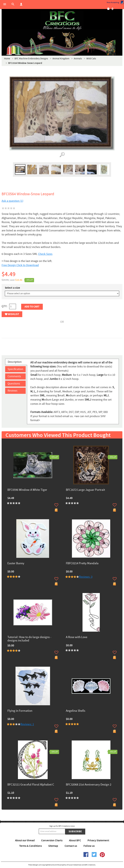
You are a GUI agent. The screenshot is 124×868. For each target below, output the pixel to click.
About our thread (25, 841)
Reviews (13, 391)
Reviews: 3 (86, 577)
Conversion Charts (52, 841)
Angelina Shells (76, 711)
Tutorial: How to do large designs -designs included (29, 639)
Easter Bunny (16, 564)
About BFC (75, 841)
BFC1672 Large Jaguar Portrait (85, 490)
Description (15, 362)
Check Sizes (45, 254)
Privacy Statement (98, 841)
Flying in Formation (20, 711)
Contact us (71, 846)
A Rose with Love (77, 637)
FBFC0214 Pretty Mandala (82, 564)
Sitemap (53, 846)
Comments (14, 376)
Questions (14, 384)
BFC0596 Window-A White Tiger (27, 490)
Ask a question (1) (12, 201)
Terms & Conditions (31, 846)
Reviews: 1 (27, 724)
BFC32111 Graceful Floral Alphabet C (31, 785)
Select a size (12, 288)
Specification (15, 369)
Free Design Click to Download (20, 265)
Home (7, 59)
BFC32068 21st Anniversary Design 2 (89, 785)
